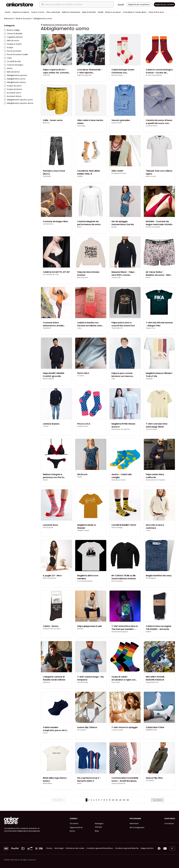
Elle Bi (45, 480)
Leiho (79, 328)
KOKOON (46, 75)
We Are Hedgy (117, 528)
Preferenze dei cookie (75, 848)
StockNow (150, 780)
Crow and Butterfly (85, 581)
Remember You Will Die (121, 429)
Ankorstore (9, 19)
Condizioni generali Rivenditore (100, 848)
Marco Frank (151, 176)
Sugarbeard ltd (152, 682)
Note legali (59, 848)
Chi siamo (74, 823)
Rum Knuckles (117, 581)
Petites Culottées (153, 227)
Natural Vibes (117, 75)
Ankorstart (134, 823)
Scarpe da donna (13, 89)
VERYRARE (47, 176)
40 (120, 800)
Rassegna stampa (99, 825)
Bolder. (114, 227)
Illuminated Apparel (120, 632)
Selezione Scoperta (21, 12)
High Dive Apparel (84, 75)
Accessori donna (13, 96)
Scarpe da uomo (13, 86)
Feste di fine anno (156, 12)
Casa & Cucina (38, 12)
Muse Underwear (50, 578)
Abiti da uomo (12, 41)
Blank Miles (47, 783)
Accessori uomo (12, 93)
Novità (8, 12)
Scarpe (9, 47)
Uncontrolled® (152, 429)
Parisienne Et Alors (119, 173)
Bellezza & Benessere (71, 12)
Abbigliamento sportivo (16, 75)
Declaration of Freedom (155, 480)
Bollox (148, 278)
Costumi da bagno (14, 65)
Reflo (79, 783)
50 (124, 800)
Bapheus (46, 682)
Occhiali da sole (12, 61)
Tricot (148, 531)
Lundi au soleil (117, 730)
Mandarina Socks (118, 480)
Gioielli (101, 12)
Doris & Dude (48, 528)
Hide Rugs (81, 126)
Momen (80, 629)
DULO (79, 227)
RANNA (80, 176)
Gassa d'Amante (118, 783)
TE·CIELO (81, 376)
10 (110, 800)
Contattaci (169, 823)
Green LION (116, 278)
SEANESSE (47, 328)
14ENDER (149, 379)
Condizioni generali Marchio (127, 848)
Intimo (8, 68)
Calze (8, 58)
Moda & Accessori (113, 12)
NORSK (148, 632)
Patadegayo (151, 578)
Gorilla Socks (82, 426)
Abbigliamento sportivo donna (19, 103)
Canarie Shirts (152, 126)
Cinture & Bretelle (13, 34)
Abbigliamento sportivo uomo (18, 100)
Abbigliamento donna (15, 82)
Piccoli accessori (13, 51)
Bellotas (46, 123)
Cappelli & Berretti (13, 37)
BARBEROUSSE (151, 730)
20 (113, 800)
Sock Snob (116, 682)
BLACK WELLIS (48, 379)
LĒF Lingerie (82, 730)
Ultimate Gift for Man (52, 629)
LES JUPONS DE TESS (51, 275)
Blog (97, 831)
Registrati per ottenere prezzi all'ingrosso (61, 25)
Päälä (80, 477)
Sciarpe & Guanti (13, 44)
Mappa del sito (147, 848)
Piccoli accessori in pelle (16, 54)
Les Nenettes (48, 224)
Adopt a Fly (150, 328)
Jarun (45, 733)
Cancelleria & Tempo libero (135, 12)
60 (128, 800)
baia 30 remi (116, 123)
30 (117, 800)
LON (113, 379)
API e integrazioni (137, 827)
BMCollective (82, 278)
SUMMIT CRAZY (83, 531)
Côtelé (46, 426)
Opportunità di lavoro (76, 829)
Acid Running (82, 682)
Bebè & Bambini (89, 12)
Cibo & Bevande (53, 12)
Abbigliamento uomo (15, 79)
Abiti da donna (12, 72)
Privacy (49, 848)
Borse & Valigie (12, 30)
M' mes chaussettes (154, 75)
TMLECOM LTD (117, 328)
